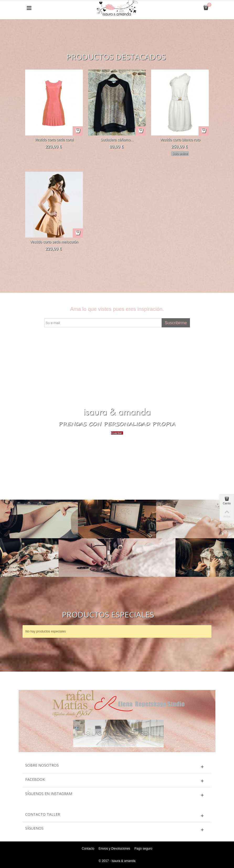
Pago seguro (143, 849)
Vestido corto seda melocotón (54, 242)
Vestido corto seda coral (54, 140)
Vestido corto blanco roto (180, 140)
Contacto (88, 849)
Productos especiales (108, 615)
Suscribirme (176, 323)
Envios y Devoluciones (115, 849)
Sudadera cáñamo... (117, 140)
